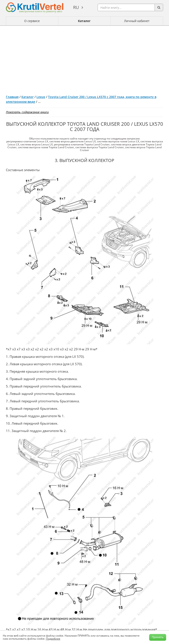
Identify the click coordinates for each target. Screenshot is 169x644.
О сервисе (32, 21)
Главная (12, 97)
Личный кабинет (137, 21)
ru (76, 7)
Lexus (41, 97)
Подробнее (53, 639)
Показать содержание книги (27, 112)
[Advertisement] (84, 59)
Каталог (84, 21)
